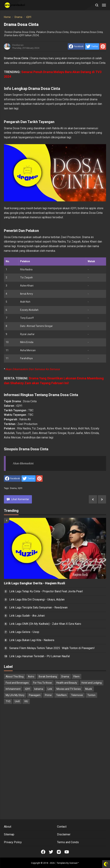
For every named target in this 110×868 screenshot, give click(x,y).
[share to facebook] (76, 46)
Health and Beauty (67, 683)
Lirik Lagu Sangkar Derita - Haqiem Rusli (34, 583)
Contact (62, 827)
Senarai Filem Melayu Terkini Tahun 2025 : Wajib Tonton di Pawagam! (52, 648)
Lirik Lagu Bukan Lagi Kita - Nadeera (32, 640)
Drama (13, 488)
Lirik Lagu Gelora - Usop (24, 632)
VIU (26, 701)
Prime (48, 695)
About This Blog (15, 677)
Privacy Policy (13, 842)
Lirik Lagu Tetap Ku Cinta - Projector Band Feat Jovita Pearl (46, 591)
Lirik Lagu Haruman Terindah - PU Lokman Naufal (39, 656)
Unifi (17, 701)
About (8, 827)
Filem (76, 677)
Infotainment (13, 689)
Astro (31, 677)
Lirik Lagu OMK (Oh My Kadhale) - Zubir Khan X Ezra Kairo (45, 624)
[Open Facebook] (43, 852)
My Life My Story (15, 695)
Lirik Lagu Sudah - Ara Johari (27, 616)
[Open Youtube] (67, 852)
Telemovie (77, 695)
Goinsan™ (74, 863)
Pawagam (35, 695)
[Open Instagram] (59, 852)
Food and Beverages (17, 683)
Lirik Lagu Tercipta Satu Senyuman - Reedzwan (38, 607)
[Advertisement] (55, 734)
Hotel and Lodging (92, 683)
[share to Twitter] (92, 46)
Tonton (91, 695)
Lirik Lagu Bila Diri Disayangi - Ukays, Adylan (37, 599)
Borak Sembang (48, 677)
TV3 (8, 701)
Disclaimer (64, 834)
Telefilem (61, 695)
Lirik (50, 689)
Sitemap (9, 834)
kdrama (39, 689)
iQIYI (20, 488)
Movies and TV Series (69, 689)
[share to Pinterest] (103, 46)
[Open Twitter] (51, 852)
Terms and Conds (68, 842)
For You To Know (43, 683)
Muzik (89, 689)
